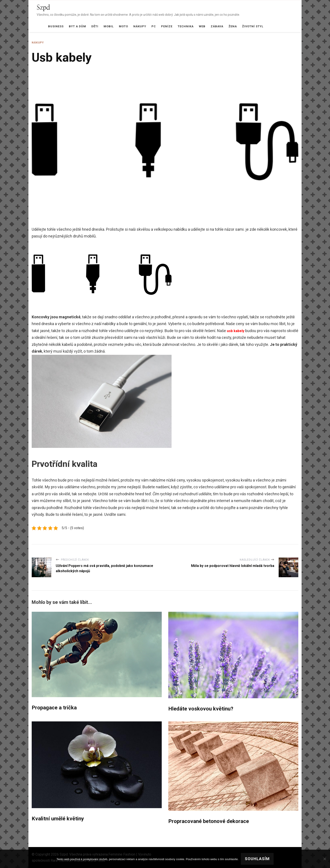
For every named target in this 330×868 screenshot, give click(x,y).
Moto (123, 26)
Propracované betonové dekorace (209, 821)
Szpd (43, 8)
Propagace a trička (54, 708)
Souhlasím (257, 859)
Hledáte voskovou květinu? (201, 709)
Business (56, 26)
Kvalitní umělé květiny (58, 819)
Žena (233, 26)
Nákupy (140, 26)
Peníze (167, 26)
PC (154, 26)
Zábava (217, 26)
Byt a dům (77, 26)
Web (202, 26)
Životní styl (253, 26)
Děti (95, 26)
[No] (325, 859)
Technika (186, 26)
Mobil (109, 26)
